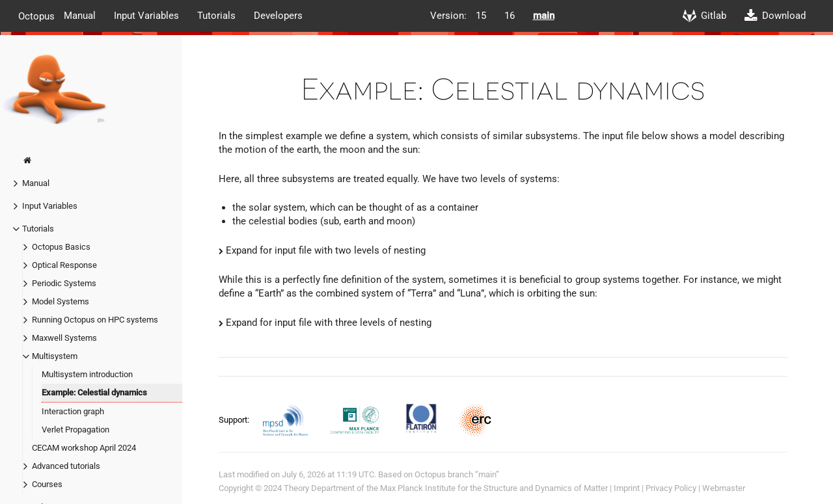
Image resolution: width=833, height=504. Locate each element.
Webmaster (724, 488)
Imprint (627, 488)
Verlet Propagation (75, 430)
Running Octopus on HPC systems (95, 320)
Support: (235, 419)
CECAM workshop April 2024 (84, 448)
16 (510, 16)
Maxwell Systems (64, 338)
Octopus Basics (61, 247)
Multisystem (55, 356)
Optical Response (64, 265)
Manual (80, 16)
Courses (47, 484)
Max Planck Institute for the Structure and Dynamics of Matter (494, 488)
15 (481, 16)
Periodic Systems (64, 283)
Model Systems (61, 301)
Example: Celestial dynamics (94, 392)
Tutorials (216, 16)
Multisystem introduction (87, 374)
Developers (278, 16)
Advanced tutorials (66, 466)
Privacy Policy (671, 488)
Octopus (36, 16)
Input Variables (146, 16)
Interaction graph (73, 411)
